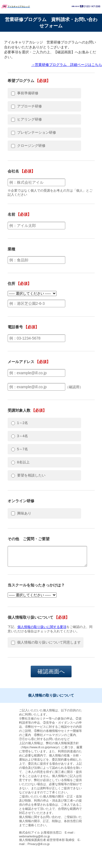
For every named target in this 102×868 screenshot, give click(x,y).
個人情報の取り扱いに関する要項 (42, 627)
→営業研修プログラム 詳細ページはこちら (67, 65)
